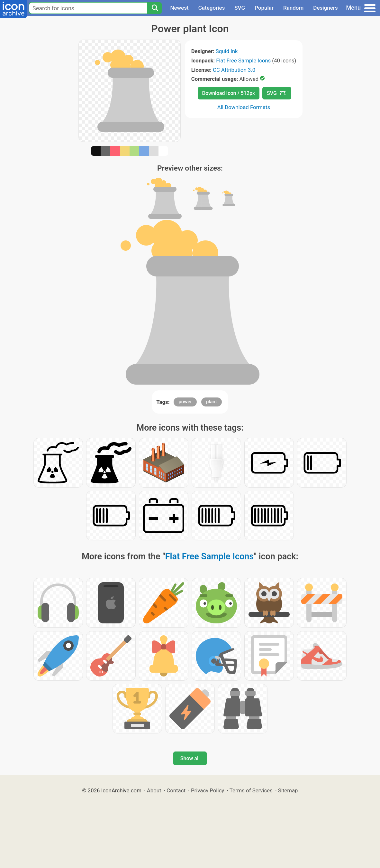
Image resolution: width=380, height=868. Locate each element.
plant (212, 402)
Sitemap (288, 790)
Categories (212, 8)
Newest (179, 8)
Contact (176, 790)
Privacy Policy (208, 790)
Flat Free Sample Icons (243, 61)
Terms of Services (251, 790)
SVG (240, 8)
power (185, 402)
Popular (264, 8)
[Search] (155, 8)
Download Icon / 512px (229, 93)
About (154, 790)
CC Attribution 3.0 (234, 70)
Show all (190, 758)
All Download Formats (244, 107)
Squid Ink (227, 51)
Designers (325, 8)
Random (293, 8)
